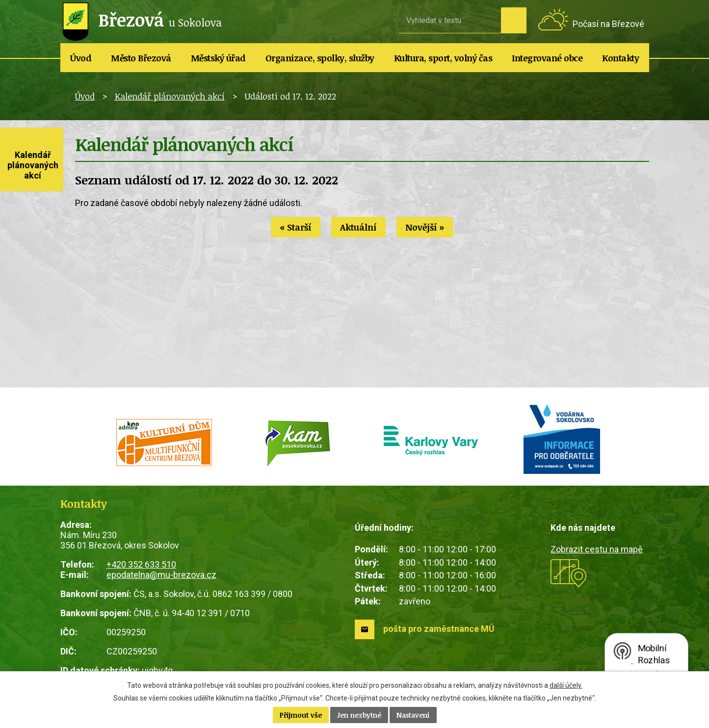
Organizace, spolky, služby (320, 58)
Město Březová (141, 58)
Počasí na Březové (608, 24)
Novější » (425, 227)
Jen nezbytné (359, 715)
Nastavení (413, 715)
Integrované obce (547, 58)
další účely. (566, 685)
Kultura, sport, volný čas (443, 58)
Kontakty (620, 58)
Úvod (81, 58)
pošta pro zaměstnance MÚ (439, 629)
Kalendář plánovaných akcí (170, 96)
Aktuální (358, 227)
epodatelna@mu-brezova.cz (161, 575)
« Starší (296, 227)
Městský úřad (218, 58)
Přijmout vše (301, 715)
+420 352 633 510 (141, 564)
